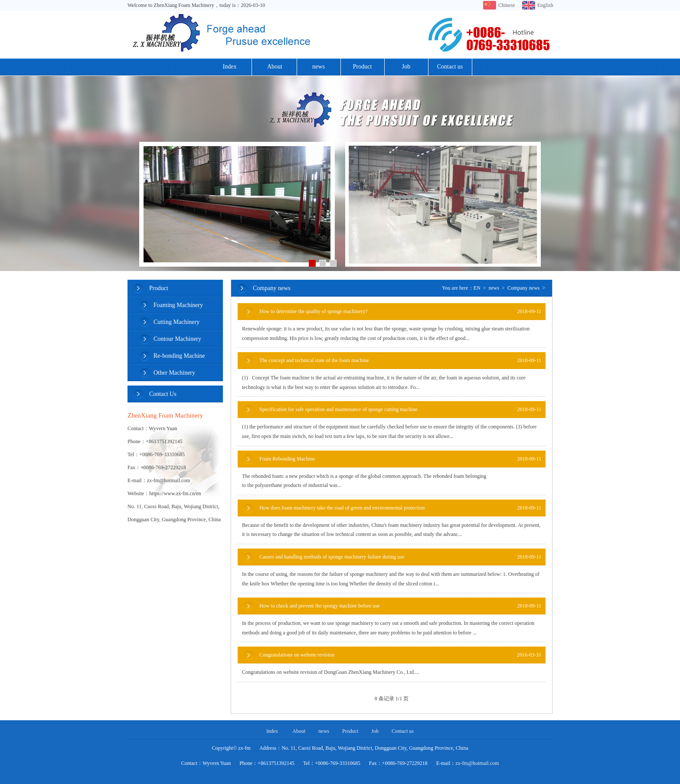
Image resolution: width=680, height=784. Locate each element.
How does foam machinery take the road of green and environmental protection (400, 508)
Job (406, 67)
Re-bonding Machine (179, 356)
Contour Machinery (177, 339)
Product (363, 67)
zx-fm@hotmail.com (477, 763)
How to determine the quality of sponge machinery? (400, 312)
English (545, 5)
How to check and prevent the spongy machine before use (400, 606)
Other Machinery (174, 373)
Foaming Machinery (178, 305)
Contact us (450, 67)
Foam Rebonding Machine (400, 459)
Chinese (506, 5)
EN (477, 288)
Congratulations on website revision (400, 655)
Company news (523, 288)
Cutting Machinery (177, 322)
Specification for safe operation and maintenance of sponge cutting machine (400, 410)
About (275, 67)
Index (230, 67)
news (319, 67)
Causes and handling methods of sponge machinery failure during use (400, 557)
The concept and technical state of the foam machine (400, 361)
